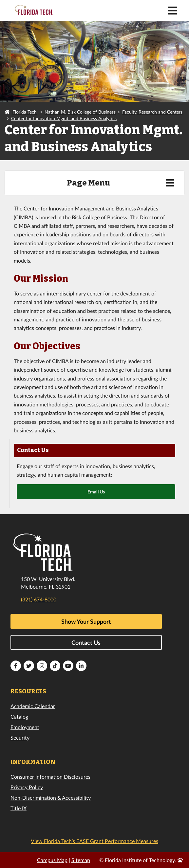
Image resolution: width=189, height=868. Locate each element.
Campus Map (52, 860)
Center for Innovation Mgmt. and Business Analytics (64, 118)
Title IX (19, 808)
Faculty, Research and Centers (152, 112)
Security (20, 738)
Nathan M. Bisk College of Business (80, 112)
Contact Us (86, 642)
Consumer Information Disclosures (50, 777)
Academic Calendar (33, 706)
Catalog (19, 716)
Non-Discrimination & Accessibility (51, 798)
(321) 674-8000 (39, 599)
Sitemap (81, 860)
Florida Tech (25, 112)
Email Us (96, 492)
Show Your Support (86, 621)
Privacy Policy (27, 787)
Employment (25, 727)
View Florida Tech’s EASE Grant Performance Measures (94, 841)
